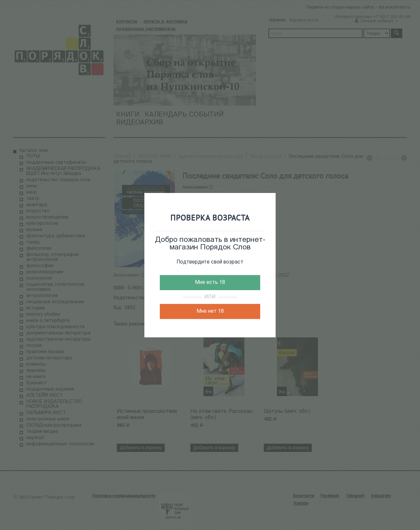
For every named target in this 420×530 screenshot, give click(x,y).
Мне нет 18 (210, 311)
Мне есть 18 (210, 283)
